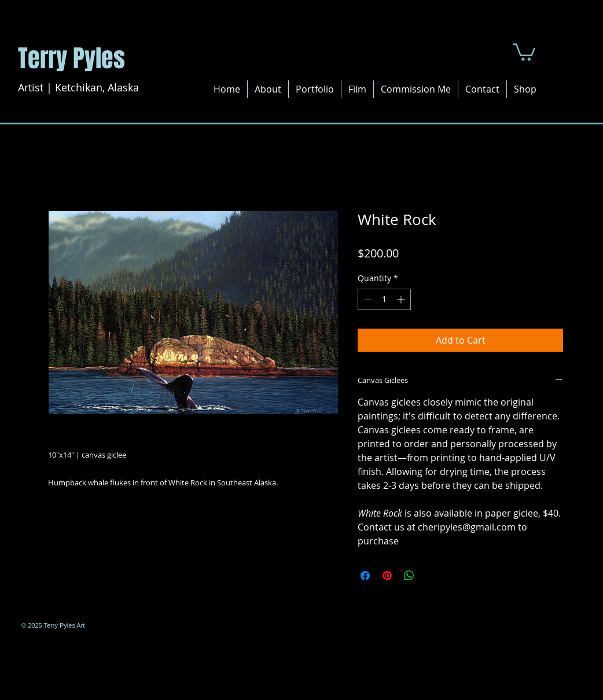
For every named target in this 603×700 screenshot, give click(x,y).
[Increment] (402, 299)
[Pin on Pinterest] (387, 576)
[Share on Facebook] (365, 576)
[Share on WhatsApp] (409, 576)
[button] (524, 51)
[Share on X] (431, 576)
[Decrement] (367, 299)
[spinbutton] (384, 299)
